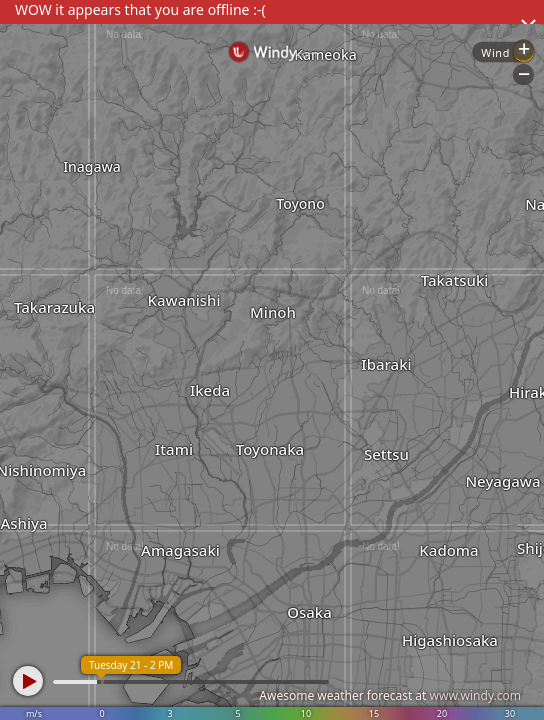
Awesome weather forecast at (390, 695)
